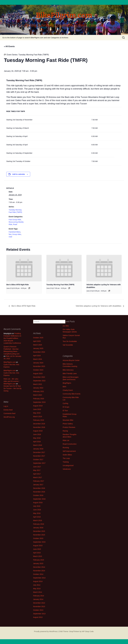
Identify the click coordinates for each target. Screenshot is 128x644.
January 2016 (38, 528)
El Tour (65, 411)
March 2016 (38, 520)
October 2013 (38, 610)
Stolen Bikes (67, 455)
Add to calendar (19, 174)
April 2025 (37, 341)
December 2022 (39, 377)
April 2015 (37, 553)
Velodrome (67, 469)
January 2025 (38, 348)
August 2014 (38, 581)
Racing (65, 431)
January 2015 (38, 563)
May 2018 (37, 438)
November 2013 (39, 606)
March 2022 (38, 384)
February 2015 (39, 560)
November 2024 (39, 352)
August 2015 (38, 546)
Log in (6, 406)
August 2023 (38, 373)
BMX (64, 387)
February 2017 (39, 481)
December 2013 (39, 603)
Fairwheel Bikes (15, 232)
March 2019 (38, 417)
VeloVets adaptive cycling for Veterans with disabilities (99, 306)
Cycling (65, 403)
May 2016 (37, 513)
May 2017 (37, 470)
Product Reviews (69, 427)
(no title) (66, 326)
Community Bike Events (72, 394)
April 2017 (37, 474)
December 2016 (39, 488)
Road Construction (70, 444)
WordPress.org (9, 417)
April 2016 (37, 517)
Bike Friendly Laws (70, 373)
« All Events (9, 46)
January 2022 (38, 388)
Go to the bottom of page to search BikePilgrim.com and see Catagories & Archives (35, 38)
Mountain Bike (68, 420)
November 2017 (39, 456)
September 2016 (39, 499)
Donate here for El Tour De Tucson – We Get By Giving (13, 388)
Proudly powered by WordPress (46, 631)
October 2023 (38, 370)
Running (66, 448)
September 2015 (39, 542)
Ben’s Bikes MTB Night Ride (18, 285)
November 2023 (39, 366)
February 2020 (39, 399)
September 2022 (39, 381)
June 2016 (37, 510)
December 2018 (39, 424)
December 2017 (39, 452)
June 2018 (37, 434)
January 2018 (38, 449)
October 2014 (38, 574)
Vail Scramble (68, 345)
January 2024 (38, 363)
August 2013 (38, 617)
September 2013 (39, 614)
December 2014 (39, 567)
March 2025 (38, 345)
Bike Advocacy (68, 370)
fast (10, 234)
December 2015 (39, 531)
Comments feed (9, 413)
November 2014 (39, 571)
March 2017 (38, 477)
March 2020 (38, 395)
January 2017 (38, 485)
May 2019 (37, 413)
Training (66, 462)
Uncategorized (68, 465)
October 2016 (38, 495)
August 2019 (38, 406)
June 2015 (37, 549)
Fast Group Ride (15, 220)
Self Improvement (69, 451)
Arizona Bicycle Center (71, 360)
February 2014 (39, 596)
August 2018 (38, 431)
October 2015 (38, 538)
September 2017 (39, 463)
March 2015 (38, 556)
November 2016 (39, 492)
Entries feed (8, 410)
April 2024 (37, 356)
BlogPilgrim (67, 383)
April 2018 (37, 442)
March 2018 (38, 445)
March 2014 (38, 592)
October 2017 (38, 460)
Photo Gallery (68, 424)
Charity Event (68, 390)
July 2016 (37, 506)
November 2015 (39, 535)
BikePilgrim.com (10, 362)
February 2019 (39, 420)
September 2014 (39, 578)
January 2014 (38, 599)
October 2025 (38, 338)
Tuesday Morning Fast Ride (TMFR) (60, 285)
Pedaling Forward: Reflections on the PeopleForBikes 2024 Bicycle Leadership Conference (12, 338)
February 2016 (39, 524)
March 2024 (38, 359)
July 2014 (37, 585)
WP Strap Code (88, 631)
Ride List (66, 440)
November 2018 (39, 427)
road (10, 237)
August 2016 (38, 503)
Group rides (17, 234)
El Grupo (66, 407)
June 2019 (37, 409)
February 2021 (39, 391)
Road (15, 224)
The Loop (66, 458)
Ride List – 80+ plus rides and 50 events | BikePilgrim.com (11, 381)
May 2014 (37, 589)
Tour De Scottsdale (70, 341)
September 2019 (39, 402)
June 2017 (37, 467)
